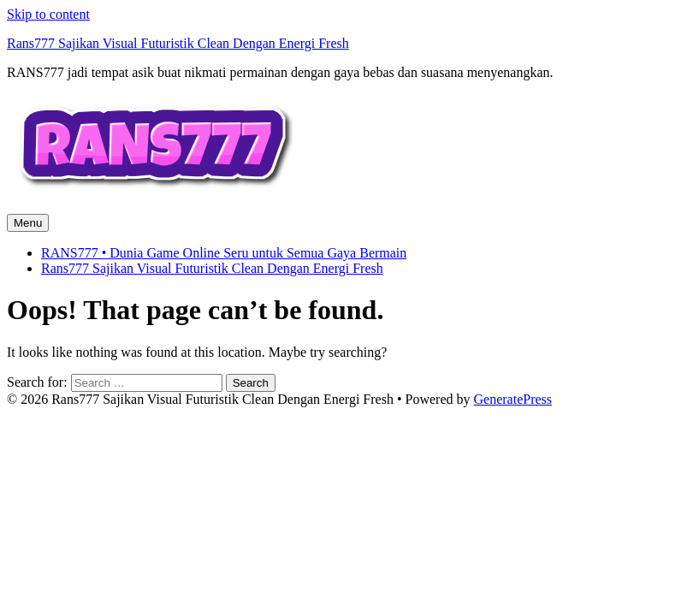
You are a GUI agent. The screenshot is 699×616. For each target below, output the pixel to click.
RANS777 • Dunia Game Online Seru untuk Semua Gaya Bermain (224, 253)
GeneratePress (513, 399)
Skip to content (48, 14)
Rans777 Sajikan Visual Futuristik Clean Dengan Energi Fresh (178, 43)
